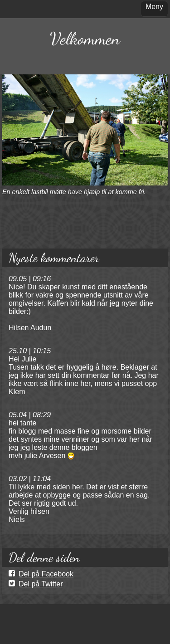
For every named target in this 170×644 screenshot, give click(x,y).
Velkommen (85, 39)
